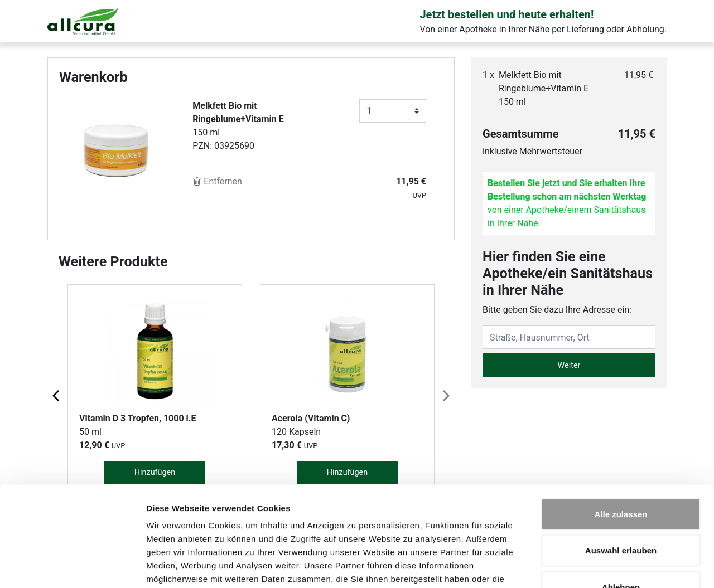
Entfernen (217, 181)
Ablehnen (621, 515)
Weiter (569, 365)
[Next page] (445, 395)
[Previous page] (57, 395)
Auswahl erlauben (621, 478)
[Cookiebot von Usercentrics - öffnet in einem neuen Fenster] (72, 566)
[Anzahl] (393, 111)
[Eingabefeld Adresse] (569, 337)
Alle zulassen (621, 442)
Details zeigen (593, 566)
